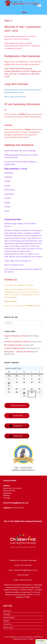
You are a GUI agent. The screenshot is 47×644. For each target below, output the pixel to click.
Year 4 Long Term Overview (15, 97)
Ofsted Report (9, 618)
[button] (41, 642)
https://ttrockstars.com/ (14, 265)
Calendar (7, 614)
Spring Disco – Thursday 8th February (19, 352)
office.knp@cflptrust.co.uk (18, 503)
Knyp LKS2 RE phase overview (16, 336)
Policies (6, 621)
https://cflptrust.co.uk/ (23, 580)
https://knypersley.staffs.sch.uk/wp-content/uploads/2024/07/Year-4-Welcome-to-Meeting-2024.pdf (22, 46)
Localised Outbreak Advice (15, 348)
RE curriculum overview (13, 345)
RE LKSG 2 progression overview (17, 342)
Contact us (7, 624)
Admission (7, 611)
